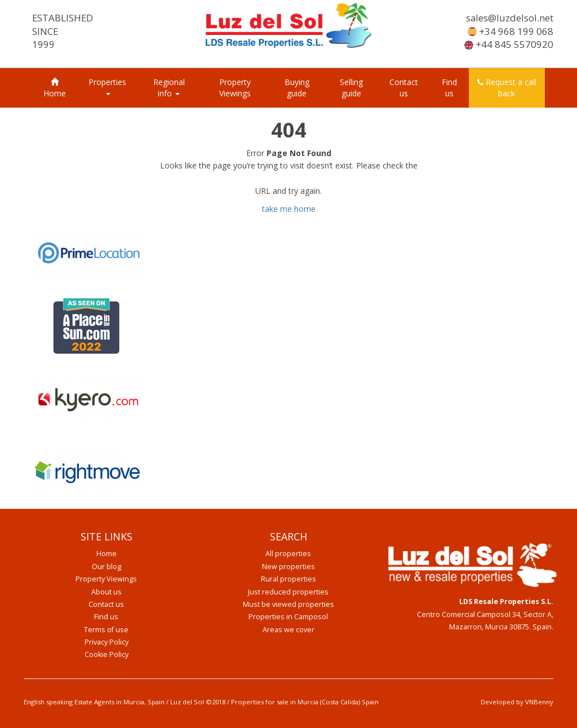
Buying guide (297, 88)
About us (106, 592)
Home (55, 88)
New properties (288, 567)
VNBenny (539, 702)
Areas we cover (288, 630)
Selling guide (351, 88)
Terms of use (106, 630)
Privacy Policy (106, 642)
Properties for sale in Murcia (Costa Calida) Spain (305, 702)
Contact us (404, 88)
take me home (289, 209)
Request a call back (507, 88)
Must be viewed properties (288, 604)
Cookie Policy (106, 654)
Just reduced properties (288, 592)
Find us (449, 88)
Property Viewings (235, 88)
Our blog (106, 567)
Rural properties (288, 579)
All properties (288, 554)
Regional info (169, 88)
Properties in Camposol (288, 617)
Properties (107, 86)
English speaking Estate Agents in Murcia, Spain (94, 702)
